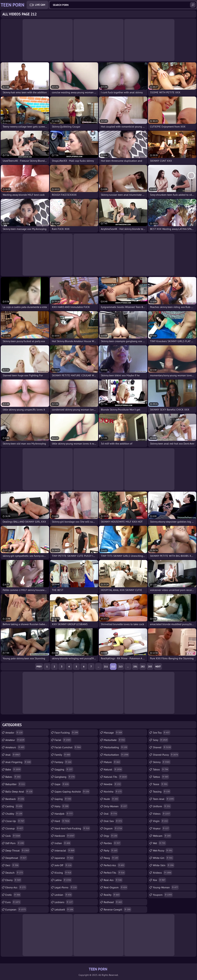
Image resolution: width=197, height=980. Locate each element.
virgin (161, 821)
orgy (111, 836)
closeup (15, 828)
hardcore (65, 836)
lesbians (64, 902)
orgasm (113, 828)
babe (13, 769)
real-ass (113, 880)
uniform (162, 806)
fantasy (63, 762)
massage (113, 733)
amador (14, 733)
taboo (161, 769)
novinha (113, 792)
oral (111, 814)
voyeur (161, 828)
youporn (163, 895)
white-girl (163, 858)
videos (162, 814)
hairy (62, 806)
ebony (13, 880)
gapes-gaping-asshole (72, 792)
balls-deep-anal (19, 792)
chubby (14, 814)
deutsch (14, 873)
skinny (162, 762)
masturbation (116, 755)
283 (150, 667)
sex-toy (162, 733)
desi (12, 865)
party (111, 850)
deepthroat (16, 858)
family (63, 755)
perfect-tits (114, 873)
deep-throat (18, 850)
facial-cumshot (68, 747)
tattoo (161, 777)
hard (62, 821)
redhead (113, 902)
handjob (64, 814)
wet (159, 843)
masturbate (115, 740)
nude (111, 799)
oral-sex (113, 821)
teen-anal (164, 799)
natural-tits (116, 777)
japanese (64, 858)
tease (161, 784)
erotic (13, 895)
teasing (162, 792)
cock (13, 836)
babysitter (15, 784)
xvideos (162, 873)
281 (135, 667)
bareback (15, 799)
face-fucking (67, 733)
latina (63, 880)
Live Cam (40, 5)
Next (158, 667)
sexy (161, 740)
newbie (113, 784)
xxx (159, 880)
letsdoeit (64, 909)
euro (13, 902)
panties (112, 843)
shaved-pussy (166, 755)
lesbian (63, 895)
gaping (63, 799)
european (16, 909)
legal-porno (66, 887)
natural (113, 769)
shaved (162, 747)
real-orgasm (116, 887)
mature (112, 762)
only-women (116, 806)
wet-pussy (163, 850)
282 (143, 667)
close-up (15, 821)
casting (14, 806)
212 (113, 667)
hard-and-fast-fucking (72, 828)
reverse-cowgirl (117, 909)
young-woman (166, 887)
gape (62, 784)
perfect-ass (114, 865)
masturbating (116, 747)
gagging (64, 769)
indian (63, 843)
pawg (111, 858)
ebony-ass (16, 887)
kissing (63, 873)
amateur (15, 740)
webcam (162, 836)
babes (13, 777)
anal (13, 755)
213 (121, 667)
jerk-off (63, 865)
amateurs (15, 747)
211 (106, 667)
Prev (39, 667)
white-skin (164, 865)
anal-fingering (18, 762)
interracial (65, 850)
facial (63, 740)
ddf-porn (15, 843)
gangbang (65, 777)
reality (112, 895)
